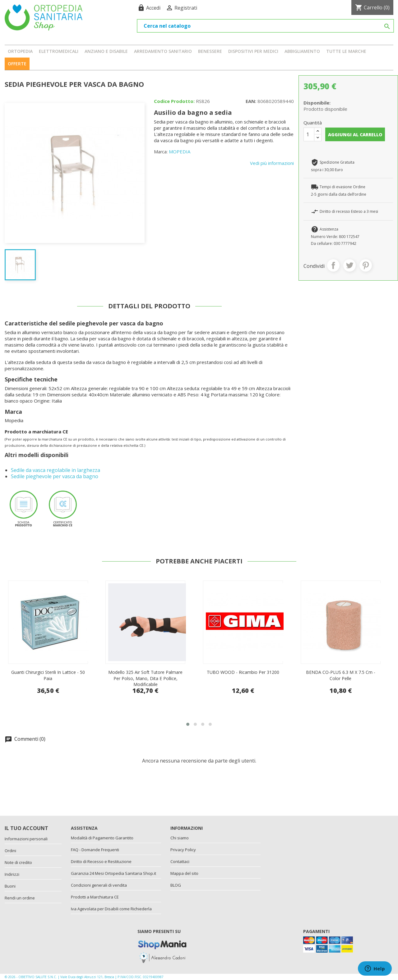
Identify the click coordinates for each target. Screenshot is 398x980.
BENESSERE (210, 51)
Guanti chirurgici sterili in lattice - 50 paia (146, 675)
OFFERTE (17, 64)
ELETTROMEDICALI (59, 51)
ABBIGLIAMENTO (302, 51)
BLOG (176, 885)
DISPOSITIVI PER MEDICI (253, 51)
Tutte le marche (346, 51)
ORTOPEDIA (20, 51)
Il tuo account (26, 828)
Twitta (349, 265)
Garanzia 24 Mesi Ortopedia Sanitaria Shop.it (113, 873)
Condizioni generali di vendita (99, 885)
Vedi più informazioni (272, 163)
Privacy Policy (183, 850)
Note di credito (18, 862)
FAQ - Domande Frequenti (95, 850)
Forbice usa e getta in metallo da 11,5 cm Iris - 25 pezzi (48, 675)
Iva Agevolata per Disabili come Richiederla (111, 909)
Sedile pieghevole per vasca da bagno (55, 476)
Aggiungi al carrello (355, 135)
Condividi (333, 265)
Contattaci (180, 861)
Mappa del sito (184, 873)
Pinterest (366, 265)
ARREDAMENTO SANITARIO (163, 51)
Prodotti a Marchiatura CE (95, 897)
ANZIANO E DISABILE (106, 51)
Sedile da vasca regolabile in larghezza (56, 470)
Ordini (10, 851)
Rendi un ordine (20, 898)
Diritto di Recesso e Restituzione (101, 861)
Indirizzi (12, 874)
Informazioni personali (26, 839)
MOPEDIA (180, 152)
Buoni (10, 886)
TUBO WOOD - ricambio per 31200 (341, 672)
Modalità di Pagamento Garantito (102, 838)
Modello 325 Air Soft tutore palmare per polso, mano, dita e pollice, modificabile (243, 678)
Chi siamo (180, 838)
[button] (188, 724)
